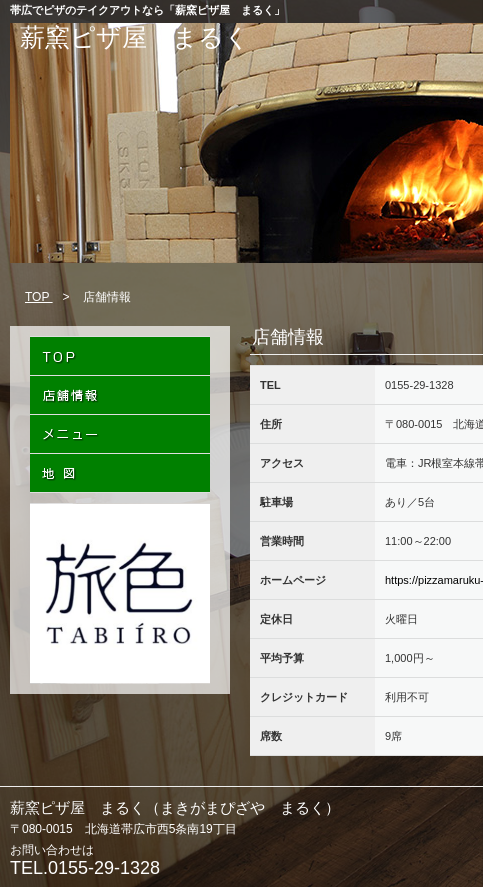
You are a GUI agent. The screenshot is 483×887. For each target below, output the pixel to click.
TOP (39, 297)
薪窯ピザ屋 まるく (135, 37)
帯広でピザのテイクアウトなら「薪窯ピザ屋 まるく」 (147, 10)
